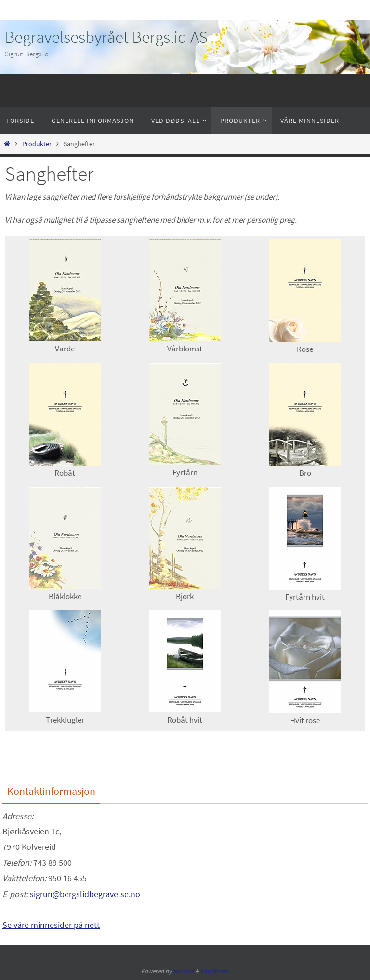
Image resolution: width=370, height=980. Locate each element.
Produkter (37, 144)
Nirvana (183, 971)
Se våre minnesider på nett (51, 925)
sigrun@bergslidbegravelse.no (85, 894)
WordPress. (215, 971)
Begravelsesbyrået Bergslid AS (106, 37)
